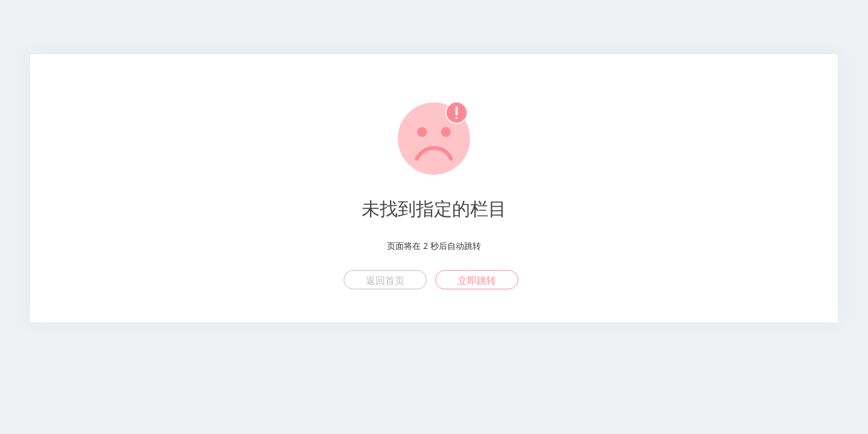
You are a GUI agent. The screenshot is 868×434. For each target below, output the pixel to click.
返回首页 (385, 280)
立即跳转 (477, 280)
